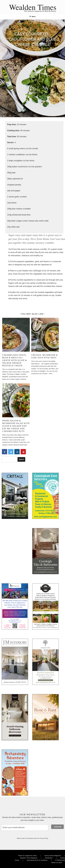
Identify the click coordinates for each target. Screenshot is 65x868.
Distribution (49, 858)
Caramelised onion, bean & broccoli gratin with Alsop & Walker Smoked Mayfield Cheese (15, 360)
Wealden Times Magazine (29, 858)
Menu (32, 17)
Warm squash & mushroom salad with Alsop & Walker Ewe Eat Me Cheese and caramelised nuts (16, 426)
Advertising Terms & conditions (37, 860)
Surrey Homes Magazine (53, 856)
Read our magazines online (28, 856)
